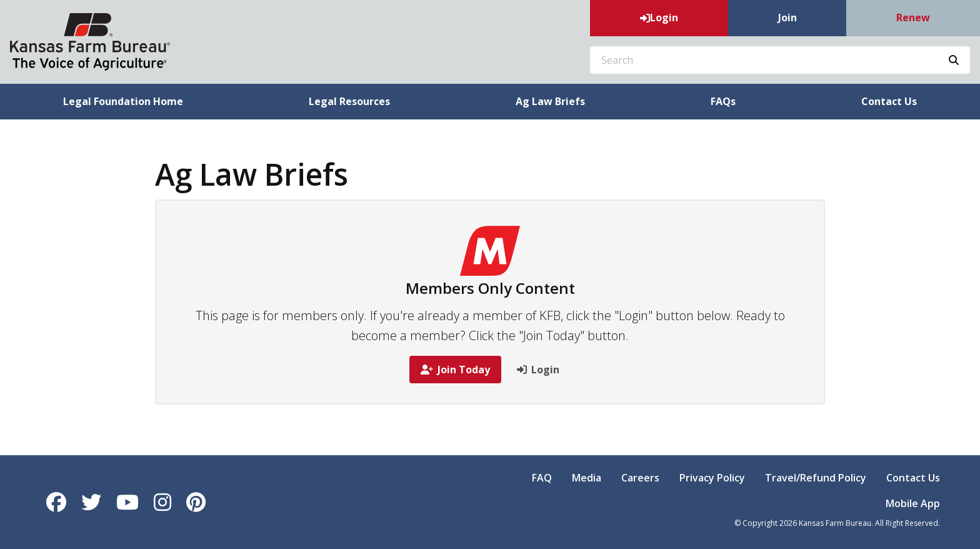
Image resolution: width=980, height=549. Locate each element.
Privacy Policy (712, 478)
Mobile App (913, 503)
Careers (640, 478)
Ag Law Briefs (550, 101)
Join (787, 18)
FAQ (542, 478)
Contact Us (913, 478)
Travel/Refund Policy (816, 478)
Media (587, 478)
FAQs (723, 101)
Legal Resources (349, 101)
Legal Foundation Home (123, 101)
